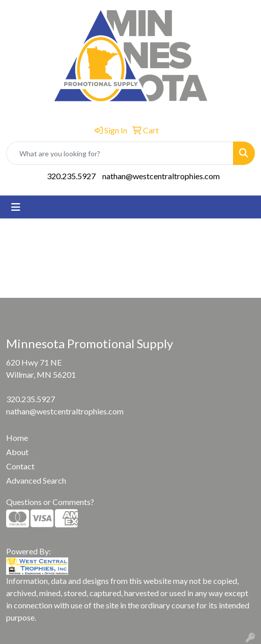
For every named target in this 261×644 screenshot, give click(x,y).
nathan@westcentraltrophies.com (161, 176)
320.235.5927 (71, 176)
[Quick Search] (120, 153)
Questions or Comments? (50, 502)
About (17, 452)
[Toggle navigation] (16, 207)
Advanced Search (36, 480)
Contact (20, 466)
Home (17, 438)
